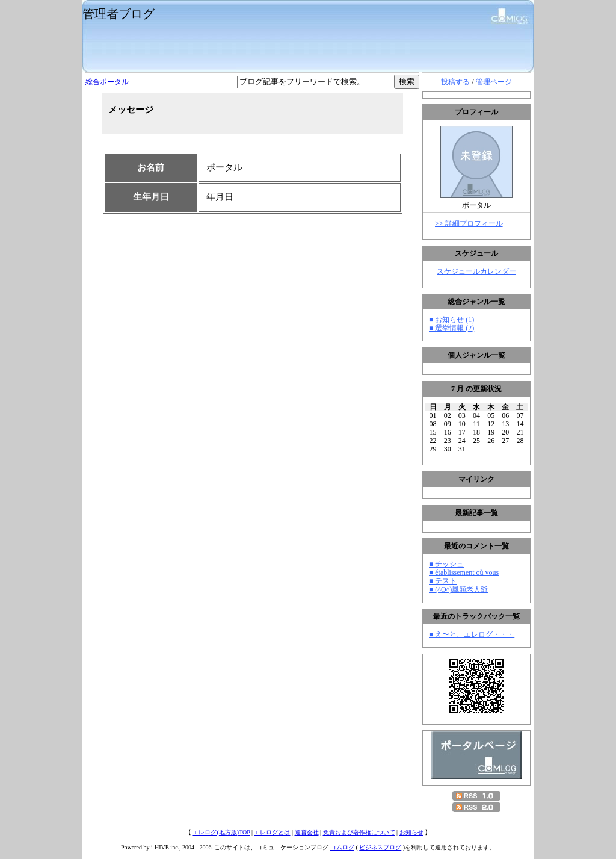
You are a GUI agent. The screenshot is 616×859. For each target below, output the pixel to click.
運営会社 (307, 832)
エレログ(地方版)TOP (221, 832)
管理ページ (494, 82)
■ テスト (443, 581)
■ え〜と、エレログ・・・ (472, 634)
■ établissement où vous (464, 572)
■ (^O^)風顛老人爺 (458, 589)
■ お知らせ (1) (451, 320)
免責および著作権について (359, 832)
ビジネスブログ (380, 847)
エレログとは (272, 832)
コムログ (342, 847)
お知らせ (411, 832)
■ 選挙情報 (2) (451, 328)
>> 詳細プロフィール (469, 223)
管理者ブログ (119, 14)
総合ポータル (107, 82)
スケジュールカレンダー (476, 271)
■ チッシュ (446, 564)
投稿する (455, 82)
